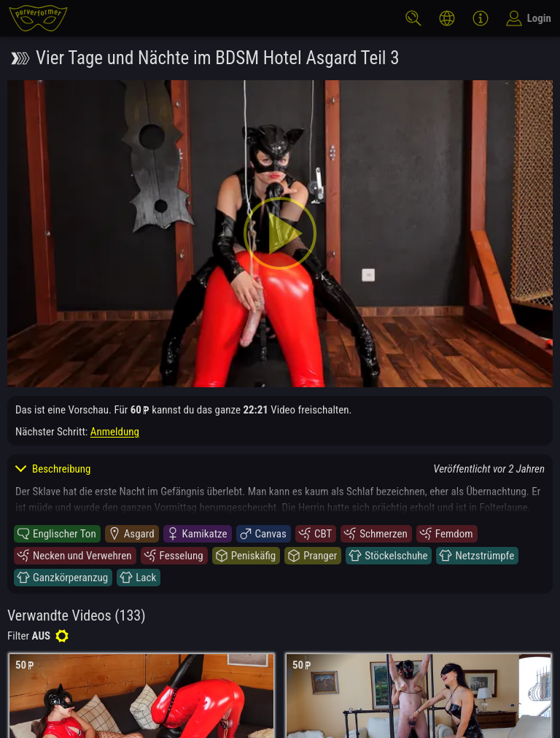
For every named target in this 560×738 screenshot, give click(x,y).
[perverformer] (38, 18)
